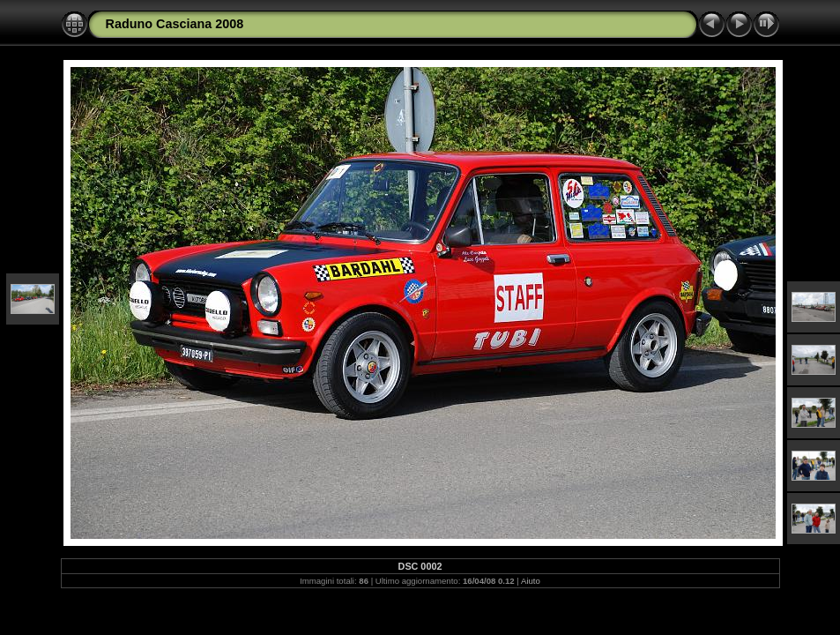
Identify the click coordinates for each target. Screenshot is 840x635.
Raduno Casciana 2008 (175, 24)
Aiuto (531, 581)
